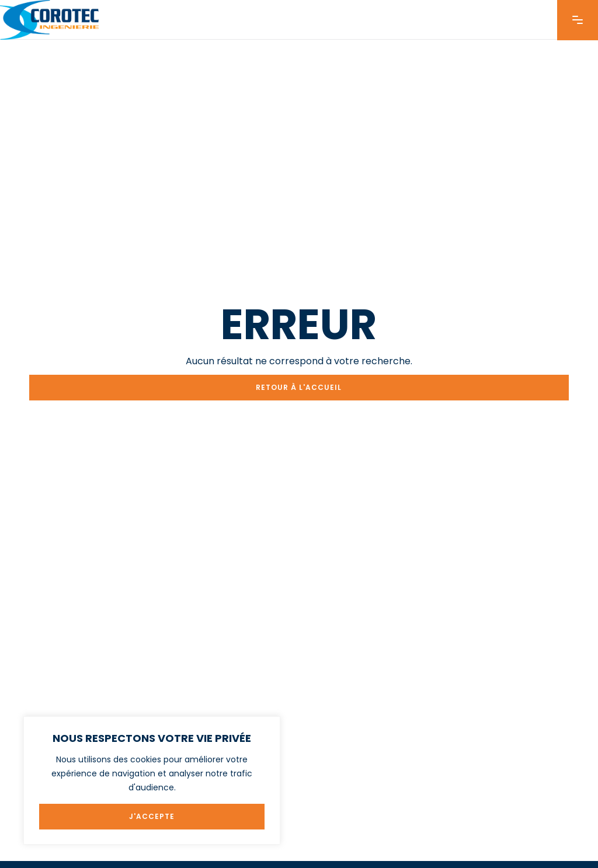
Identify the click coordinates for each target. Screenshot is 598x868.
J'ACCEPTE (152, 816)
